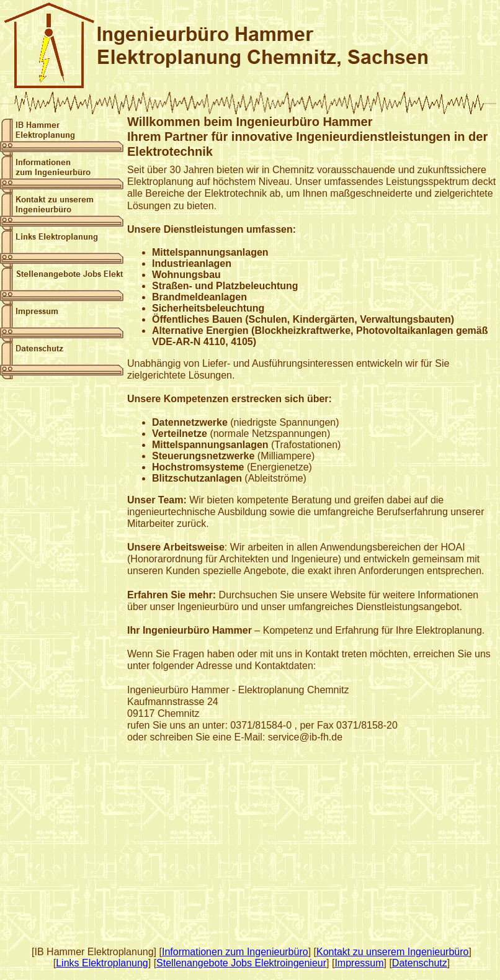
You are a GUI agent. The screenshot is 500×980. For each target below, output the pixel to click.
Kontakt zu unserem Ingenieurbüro (392, 952)
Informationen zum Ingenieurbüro (235, 952)
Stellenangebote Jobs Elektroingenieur (241, 963)
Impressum (359, 963)
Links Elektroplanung (102, 963)
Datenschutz (420, 963)
